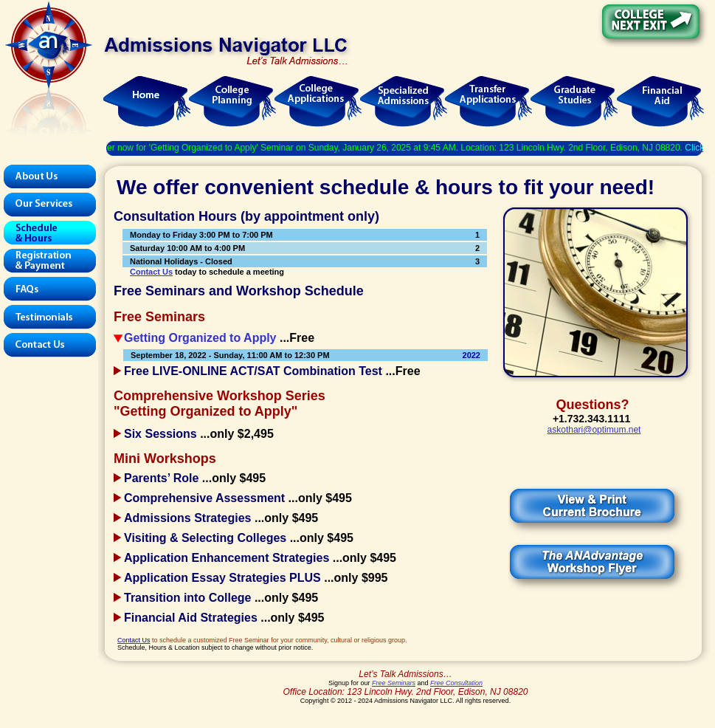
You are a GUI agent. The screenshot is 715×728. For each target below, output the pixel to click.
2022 (472, 355)
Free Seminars (394, 683)
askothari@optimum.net (594, 430)
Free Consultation (456, 683)
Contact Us (151, 272)
